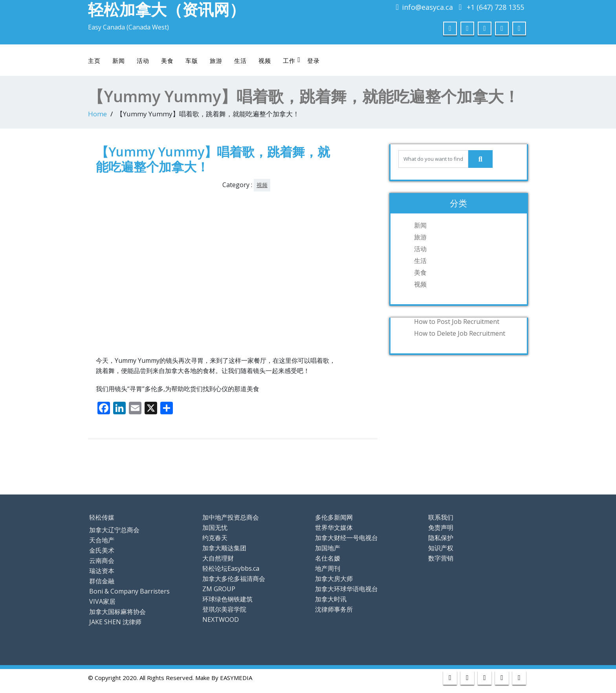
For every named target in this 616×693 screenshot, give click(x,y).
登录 (313, 61)
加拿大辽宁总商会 (114, 530)
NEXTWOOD (221, 619)
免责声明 (441, 528)
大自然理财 (218, 558)
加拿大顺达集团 (224, 548)
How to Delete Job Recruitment (460, 333)
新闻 (119, 61)
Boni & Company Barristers (129, 591)
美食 (167, 61)
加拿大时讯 (331, 599)
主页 (94, 61)
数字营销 (441, 558)
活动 (143, 61)
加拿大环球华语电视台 (346, 589)
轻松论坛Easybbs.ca (231, 568)
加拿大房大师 (334, 579)
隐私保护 (441, 538)
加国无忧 (215, 528)
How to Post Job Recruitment (457, 322)
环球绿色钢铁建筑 (227, 599)
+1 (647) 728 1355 (495, 7)
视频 (265, 61)
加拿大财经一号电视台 (346, 538)
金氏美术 (102, 550)
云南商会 (102, 561)
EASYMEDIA (236, 678)
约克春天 (215, 538)
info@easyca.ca (427, 7)
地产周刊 (328, 568)
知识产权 (441, 548)
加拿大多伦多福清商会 (234, 579)
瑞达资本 (102, 571)
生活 (240, 61)
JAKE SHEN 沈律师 (115, 622)
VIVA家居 (102, 601)
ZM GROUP (219, 589)
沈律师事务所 (334, 609)
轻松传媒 (102, 517)
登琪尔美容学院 (224, 609)
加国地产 (328, 548)
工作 (292, 60)
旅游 (216, 61)
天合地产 (102, 540)
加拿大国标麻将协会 (117, 612)
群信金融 (102, 581)
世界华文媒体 (334, 528)
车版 (192, 61)
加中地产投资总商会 (231, 517)
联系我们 (441, 517)
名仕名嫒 (328, 558)
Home (97, 114)
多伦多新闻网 (334, 517)
